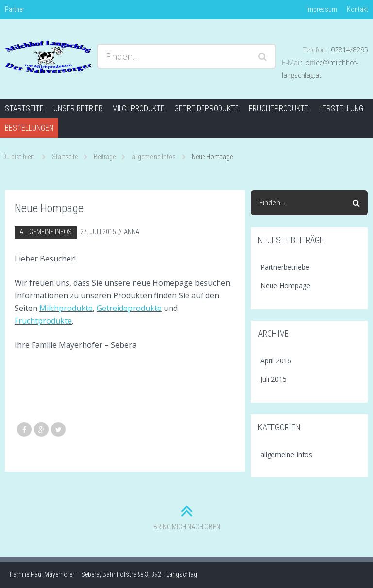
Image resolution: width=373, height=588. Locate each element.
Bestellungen (29, 128)
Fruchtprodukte (279, 108)
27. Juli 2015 (98, 232)
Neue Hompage (285, 286)
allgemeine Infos (46, 232)
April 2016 (276, 361)
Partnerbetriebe (285, 267)
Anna (132, 232)
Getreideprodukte (207, 108)
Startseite (24, 108)
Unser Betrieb (78, 108)
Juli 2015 (273, 379)
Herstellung (341, 108)
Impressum (322, 9)
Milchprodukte (138, 108)
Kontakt (357, 9)
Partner (15, 9)
